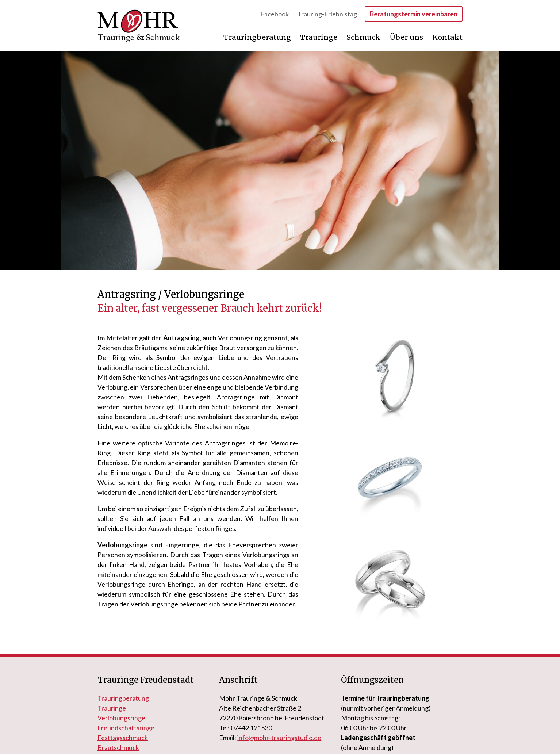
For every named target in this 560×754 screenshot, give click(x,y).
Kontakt (447, 37)
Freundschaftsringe (126, 728)
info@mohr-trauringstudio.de (279, 738)
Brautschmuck (118, 747)
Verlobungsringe (121, 718)
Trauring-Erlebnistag (328, 14)
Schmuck (364, 37)
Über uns (407, 37)
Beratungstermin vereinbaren (414, 14)
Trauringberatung (258, 37)
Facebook (275, 14)
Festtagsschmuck (123, 738)
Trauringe (320, 37)
